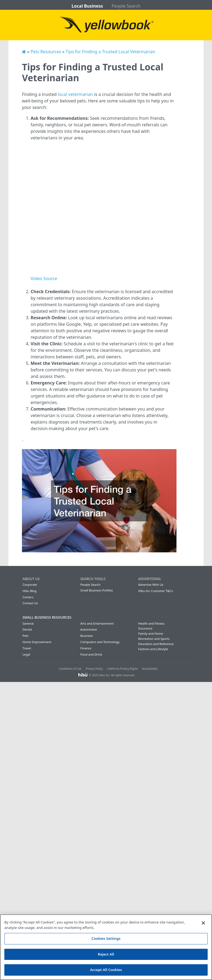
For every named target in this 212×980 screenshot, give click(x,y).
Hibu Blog (30, 591)
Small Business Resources (47, 617)
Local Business (87, 6)
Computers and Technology (100, 642)
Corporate (30, 585)
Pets (25, 636)
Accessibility (150, 669)
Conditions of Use (70, 669)
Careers (28, 597)
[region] (106, 947)
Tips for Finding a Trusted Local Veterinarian (110, 52)
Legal (26, 654)
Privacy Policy (94, 669)
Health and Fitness (151, 623)
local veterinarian (75, 94)
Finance (86, 648)
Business (86, 636)
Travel (27, 648)
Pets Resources (46, 52)
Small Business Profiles (97, 590)
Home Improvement (37, 642)
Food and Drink (91, 654)
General (28, 623)
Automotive (89, 629)
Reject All (106, 954)
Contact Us (30, 603)
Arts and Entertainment (97, 623)
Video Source (44, 278)
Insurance (145, 628)
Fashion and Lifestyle (153, 649)
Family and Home (151, 633)
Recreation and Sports (154, 639)
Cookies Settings (106, 938)
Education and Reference (156, 644)
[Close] (203, 923)
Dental (27, 629)
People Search (126, 6)
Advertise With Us (151, 585)
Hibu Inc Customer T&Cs (156, 591)
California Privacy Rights (122, 669)
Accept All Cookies (106, 970)
